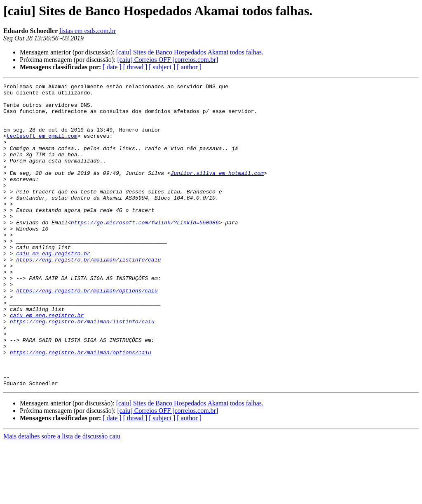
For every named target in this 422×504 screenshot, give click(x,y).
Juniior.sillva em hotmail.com (217, 191)
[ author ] (189, 67)
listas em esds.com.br (88, 31)
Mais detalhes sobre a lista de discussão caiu (62, 497)
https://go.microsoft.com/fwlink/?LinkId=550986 (145, 251)
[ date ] (112, 67)
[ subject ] (162, 67)
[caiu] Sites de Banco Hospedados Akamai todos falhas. (190, 52)
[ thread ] (135, 67)
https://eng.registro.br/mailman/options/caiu (87, 332)
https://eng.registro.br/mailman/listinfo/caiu (88, 295)
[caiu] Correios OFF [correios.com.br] (168, 60)
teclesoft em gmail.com (42, 147)
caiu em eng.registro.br (53, 288)
